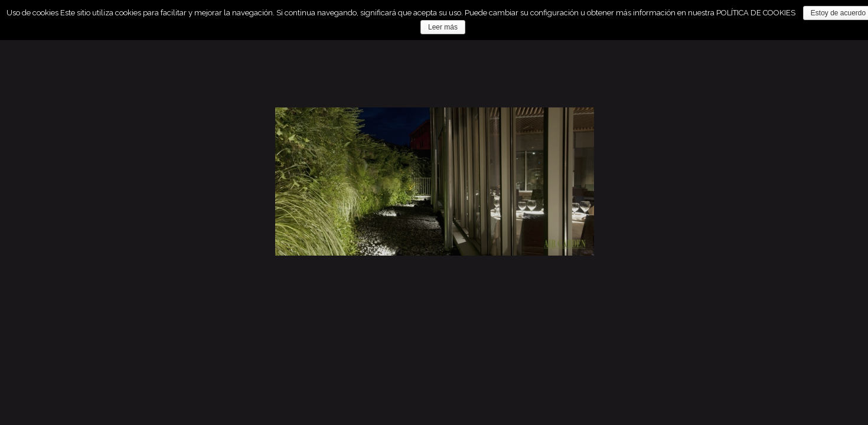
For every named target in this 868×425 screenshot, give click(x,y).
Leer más (443, 27)
